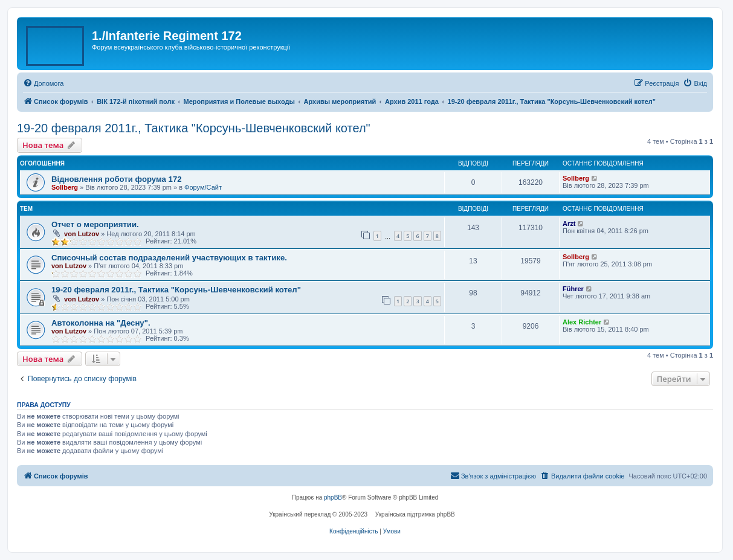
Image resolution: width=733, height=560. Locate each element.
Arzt (569, 224)
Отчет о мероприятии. (95, 224)
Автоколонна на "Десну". (101, 323)
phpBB (333, 497)
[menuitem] (43, 83)
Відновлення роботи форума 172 (117, 179)
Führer (573, 289)
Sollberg (65, 187)
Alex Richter (582, 322)
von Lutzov (82, 234)
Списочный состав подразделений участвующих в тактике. (169, 258)
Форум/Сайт (203, 187)
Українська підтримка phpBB (415, 514)
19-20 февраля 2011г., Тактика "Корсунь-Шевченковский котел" (194, 128)
